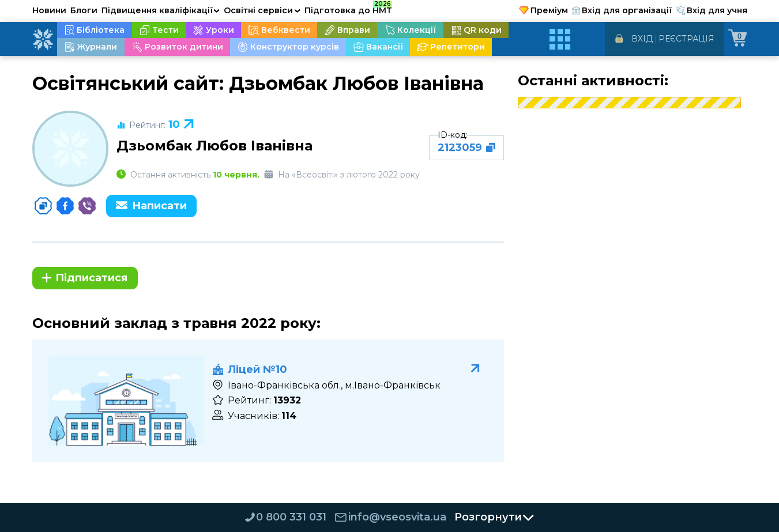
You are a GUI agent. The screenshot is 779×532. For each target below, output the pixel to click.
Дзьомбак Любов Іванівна (214, 146)
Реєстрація (686, 39)
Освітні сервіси (262, 10)
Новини (49, 10)
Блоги (84, 10)
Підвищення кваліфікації (161, 10)
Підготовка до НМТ (348, 9)
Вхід (642, 39)
